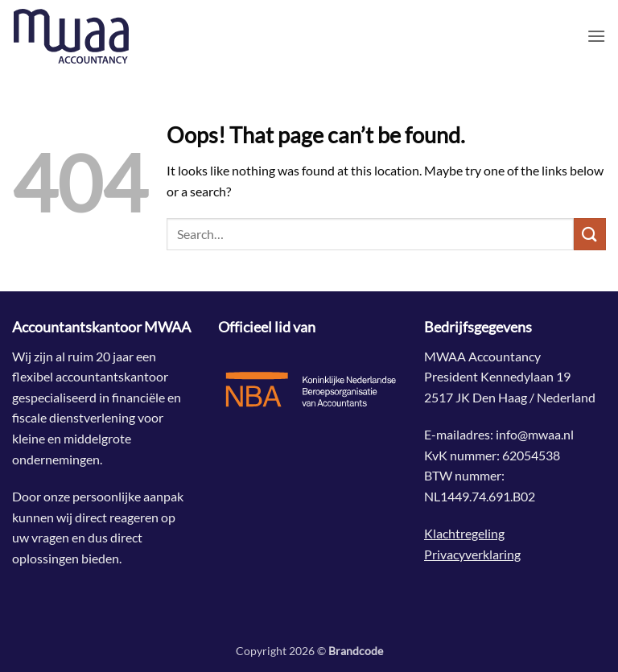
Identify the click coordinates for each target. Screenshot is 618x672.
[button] (596, 36)
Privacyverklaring (472, 554)
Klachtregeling (464, 533)
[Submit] (590, 234)
